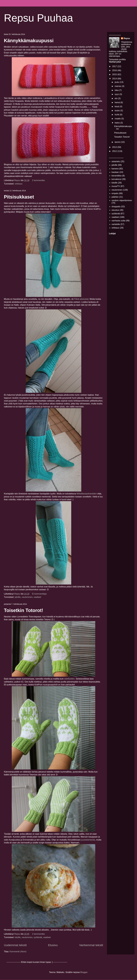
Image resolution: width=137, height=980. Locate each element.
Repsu (127, 38)
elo (116, 98)
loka (117, 90)
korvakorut (116, 179)
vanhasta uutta (118, 221)
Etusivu (53, 945)
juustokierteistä (88, 840)
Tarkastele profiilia (117, 59)
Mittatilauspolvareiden (87, 494)
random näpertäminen (122, 200)
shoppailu (116, 207)
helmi (117, 123)
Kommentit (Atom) (18, 952)
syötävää (38, 937)
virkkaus (19, 184)
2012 (115, 151)
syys (117, 94)
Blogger (84, 972)
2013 (115, 147)
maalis (118, 119)
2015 (115, 74)
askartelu (116, 161)
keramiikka (117, 176)
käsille (18, 937)
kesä (117, 106)
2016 (115, 70)
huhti (117, 115)
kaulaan (115, 172)
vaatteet (37, 597)
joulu (117, 82)
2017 (115, 66)
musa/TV (116, 186)
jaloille (18, 597)
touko (118, 111)
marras (118, 86)
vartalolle (116, 224)
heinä (118, 102)
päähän (115, 197)
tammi (118, 142)
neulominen (27, 597)
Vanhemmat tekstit (91, 945)
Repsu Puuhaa (38, 18)
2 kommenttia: (39, 180)
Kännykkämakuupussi (29, 41)
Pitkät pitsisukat (81, 299)
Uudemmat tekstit (15, 945)
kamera (115, 169)
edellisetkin (69, 679)
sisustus (115, 210)
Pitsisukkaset (19, 197)
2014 (115, 79)
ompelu (115, 193)
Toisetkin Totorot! (24, 610)
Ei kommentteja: (40, 594)
